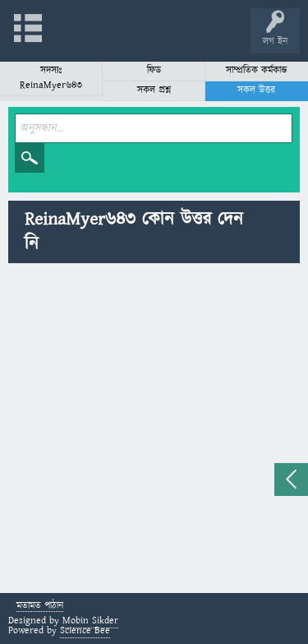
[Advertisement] (154, 431)
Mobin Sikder (90, 621)
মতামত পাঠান (40, 607)
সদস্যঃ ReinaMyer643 (51, 78)
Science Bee (85, 630)
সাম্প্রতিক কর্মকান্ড (257, 70)
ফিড (154, 70)
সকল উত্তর (256, 90)
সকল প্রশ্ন (154, 90)
